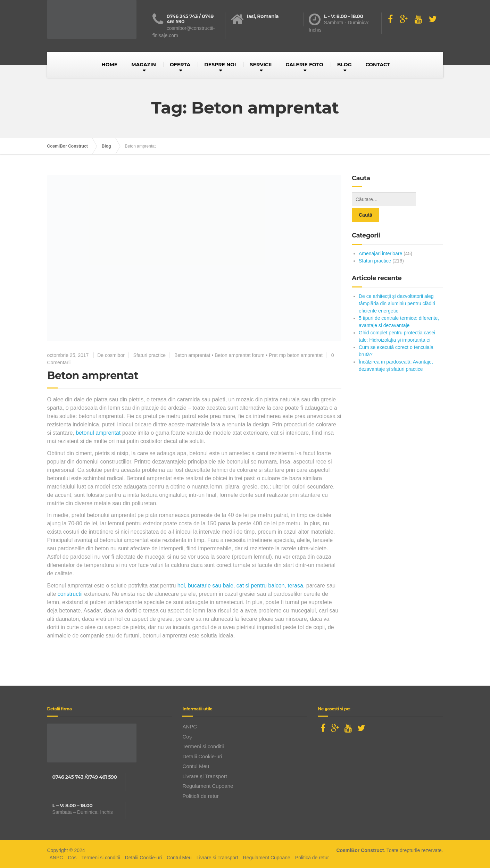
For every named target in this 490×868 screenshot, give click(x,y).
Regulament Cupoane (208, 786)
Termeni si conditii (203, 746)
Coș (187, 737)
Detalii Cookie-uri (202, 756)
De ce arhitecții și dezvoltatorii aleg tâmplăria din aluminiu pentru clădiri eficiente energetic (397, 288)
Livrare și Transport (205, 776)
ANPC (190, 727)
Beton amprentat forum (239, 355)
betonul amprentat (98, 433)
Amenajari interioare (380, 238)
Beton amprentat (192, 355)
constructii (71, 594)
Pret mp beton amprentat (296, 355)
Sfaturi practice (150, 355)
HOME (109, 65)
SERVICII (261, 65)
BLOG (344, 65)
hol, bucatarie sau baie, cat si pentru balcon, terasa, (241, 586)
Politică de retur (200, 796)
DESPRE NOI (220, 65)
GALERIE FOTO (304, 65)
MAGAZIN (144, 65)
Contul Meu (196, 766)
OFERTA (180, 65)
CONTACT (377, 65)
